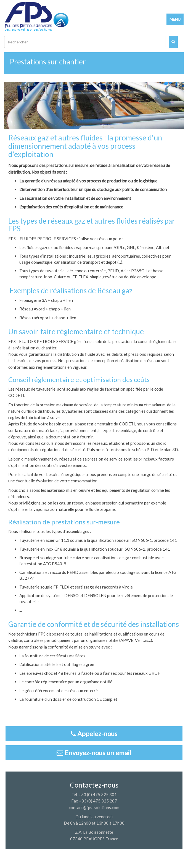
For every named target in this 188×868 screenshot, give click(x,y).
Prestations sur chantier (48, 62)
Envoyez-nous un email (94, 753)
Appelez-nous (94, 734)
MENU (175, 19)
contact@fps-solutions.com (94, 807)
